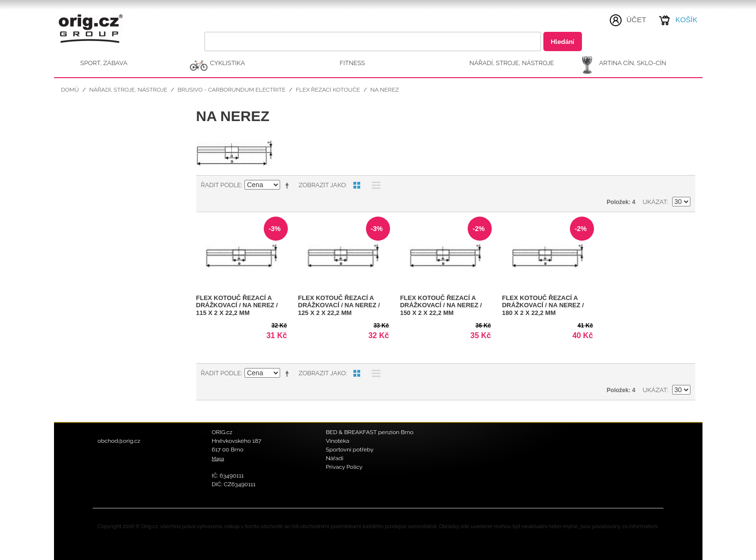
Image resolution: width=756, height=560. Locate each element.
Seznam (374, 185)
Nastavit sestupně (289, 185)
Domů (70, 90)
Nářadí (335, 458)
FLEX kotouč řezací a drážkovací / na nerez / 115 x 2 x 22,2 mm (237, 305)
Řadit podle (221, 185)
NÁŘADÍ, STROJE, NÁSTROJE (512, 63)
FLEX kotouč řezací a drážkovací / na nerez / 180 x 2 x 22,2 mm (543, 305)
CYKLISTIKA (228, 63)
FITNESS (353, 63)
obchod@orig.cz (119, 441)
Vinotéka (338, 441)
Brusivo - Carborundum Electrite (231, 90)
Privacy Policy (344, 467)
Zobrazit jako (322, 185)
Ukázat (655, 202)
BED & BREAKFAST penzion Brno (370, 432)
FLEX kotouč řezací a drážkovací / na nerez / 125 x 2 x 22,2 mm (339, 305)
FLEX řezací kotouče (328, 90)
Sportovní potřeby (350, 450)
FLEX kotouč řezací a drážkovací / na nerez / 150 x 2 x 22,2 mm (441, 305)
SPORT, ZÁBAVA (104, 63)
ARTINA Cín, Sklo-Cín (633, 63)
